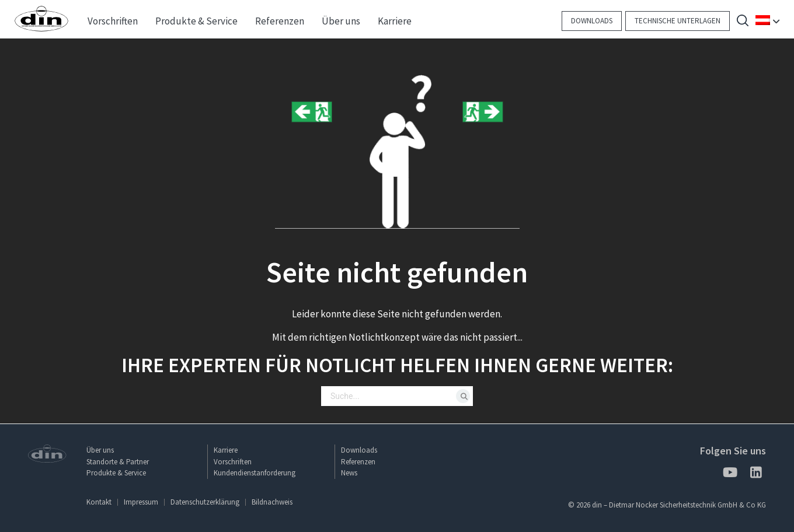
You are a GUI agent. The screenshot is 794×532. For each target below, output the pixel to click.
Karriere (226, 450)
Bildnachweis (272, 502)
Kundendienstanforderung (255, 473)
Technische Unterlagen (678, 21)
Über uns (100, 450)
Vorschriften (233, 462)
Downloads (592, 21)
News (349, 473)
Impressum (141, 502)
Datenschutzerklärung (205, 502)
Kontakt (99, 502)
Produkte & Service (116, 473)
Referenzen (358, 462)
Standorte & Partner (118, 462)
